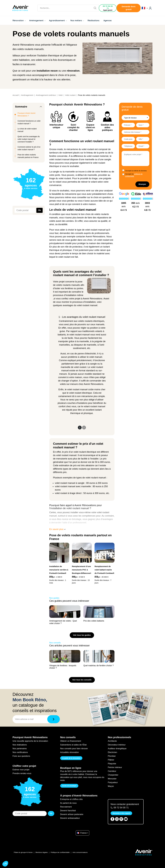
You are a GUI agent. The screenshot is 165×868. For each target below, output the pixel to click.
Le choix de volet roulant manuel (27, 130)
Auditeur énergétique (117, 749)
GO (51, 814)
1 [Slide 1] (80, 428)
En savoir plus (57, 529)
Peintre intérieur (115, 767)
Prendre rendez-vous (22, 773)
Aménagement (37, 20)
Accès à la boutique (69, 786)
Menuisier (112, 779)
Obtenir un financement (71, 741)
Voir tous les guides (82, 635)
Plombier (112, 756)
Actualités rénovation (70, 752)
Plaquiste (112, 764)
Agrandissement (58, 20)
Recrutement (66, 807)
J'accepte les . (134, 175)
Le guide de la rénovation (71, 758)
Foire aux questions (21, 756)
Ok (39, 210)
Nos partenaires (20, 749)
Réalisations (93, 20)
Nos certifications (20, 752)
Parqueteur (113, 782)
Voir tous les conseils (82, 680)
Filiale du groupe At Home (23, 852)
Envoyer (142, 184)
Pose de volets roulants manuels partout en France (28, 156)
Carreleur (112, 771)
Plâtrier (111, 760)
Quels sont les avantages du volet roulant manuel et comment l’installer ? (29, 139)
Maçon (111, 786)
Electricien (112, 752)
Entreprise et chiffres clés (71, 799)
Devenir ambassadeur (70, 818)
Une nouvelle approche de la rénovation (30, 741)
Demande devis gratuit (129, 8)
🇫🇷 (145, 8)
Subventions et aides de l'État (73, 745)
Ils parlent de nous (68, 803)
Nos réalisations (20, 745)
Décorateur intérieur (117, 745)
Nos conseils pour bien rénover (74, 749)
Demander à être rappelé (121, 813)
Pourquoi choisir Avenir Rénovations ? (27, 114)
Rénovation (19, 20)
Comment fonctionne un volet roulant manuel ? (29, 122)
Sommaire (21, 107)
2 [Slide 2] (84, 428)
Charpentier (113, 775)
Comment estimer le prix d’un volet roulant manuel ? (29, 148)
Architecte (112, 741)
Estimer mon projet (21, 770)
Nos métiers (77, 20)
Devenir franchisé (68, 811)
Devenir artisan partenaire (72, 814)
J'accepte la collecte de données (136, 171)
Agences (108, 20)
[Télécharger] (54, 719)
